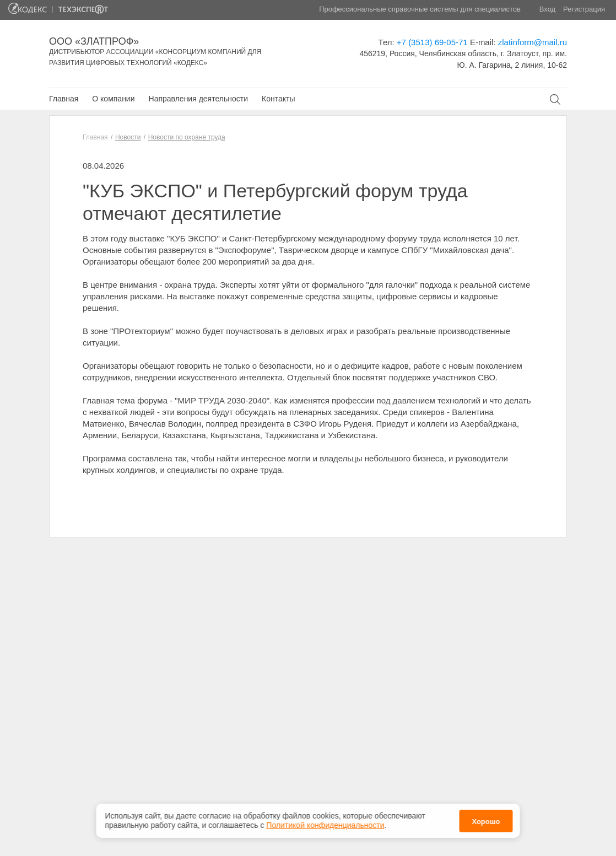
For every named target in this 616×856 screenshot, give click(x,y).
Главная (64, 99)
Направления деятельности (198, 99)
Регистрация (584, 9)
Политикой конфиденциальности (325, 822)
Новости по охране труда (187, 137)
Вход (547, 9)
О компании (113, 99)
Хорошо (486, 818)
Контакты (278, 99)
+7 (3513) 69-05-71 (432, 42)
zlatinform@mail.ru (533, 42)
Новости (128, 137)
